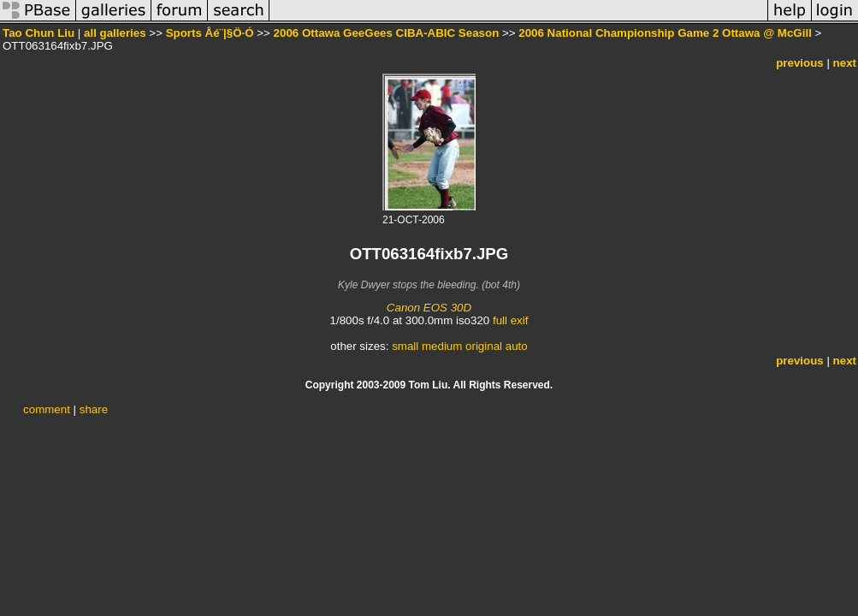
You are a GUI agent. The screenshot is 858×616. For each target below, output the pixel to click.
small (405, 346)
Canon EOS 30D (429, 308)
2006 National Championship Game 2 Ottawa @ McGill (665, 33)
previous (800, 63)
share (94, 409)
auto (517, 346)
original (484, 346)
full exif (510, 320)
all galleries (115, 33)
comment (47, 409)
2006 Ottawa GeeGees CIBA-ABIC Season (387, 33)
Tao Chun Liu (38, 33)
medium (442, 346)
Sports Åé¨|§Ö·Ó (210, 33)
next (845, 63)
